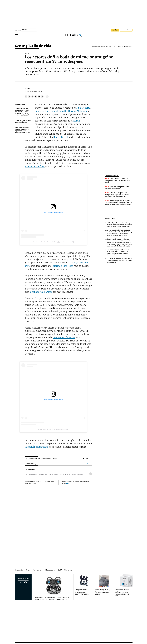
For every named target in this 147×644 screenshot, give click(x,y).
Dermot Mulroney (78, 111)
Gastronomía (107, 47)
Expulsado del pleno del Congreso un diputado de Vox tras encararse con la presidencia (117, 195)
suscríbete (115, 30)
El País (28, 89)
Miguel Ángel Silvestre (36, 447)
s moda (119, 47)
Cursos (28, 570)
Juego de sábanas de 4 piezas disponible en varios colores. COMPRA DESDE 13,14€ (103, 592)
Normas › (89, 464)
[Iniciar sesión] (126, 30)
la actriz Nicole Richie (64, 337)
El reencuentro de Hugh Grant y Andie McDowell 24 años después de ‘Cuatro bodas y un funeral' (22, 112)
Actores (27, 54)
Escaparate (19, 570)
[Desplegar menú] (16, 35)
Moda (100, 47)
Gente (74, 474)
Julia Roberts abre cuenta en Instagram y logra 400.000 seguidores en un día (23, 130)
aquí (67, 484)
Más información (30, 483)
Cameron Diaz (42, 111)
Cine (26, 474)
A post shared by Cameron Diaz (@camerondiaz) (53, 429)
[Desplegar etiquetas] (91, 474)
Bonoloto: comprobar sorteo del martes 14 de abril (118, 188)
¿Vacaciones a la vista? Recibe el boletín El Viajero (43, 459)
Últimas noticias (127, 47)
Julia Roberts (83, 108)
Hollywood (80, 474)
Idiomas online (50, 570)
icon (114, 47)
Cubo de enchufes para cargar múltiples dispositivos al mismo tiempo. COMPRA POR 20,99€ (122, 592)
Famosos (94, 47)
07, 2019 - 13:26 (35, 91)
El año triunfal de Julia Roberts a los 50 (23, 121)
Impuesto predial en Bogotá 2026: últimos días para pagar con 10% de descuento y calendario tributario (119, 203)
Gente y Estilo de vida (33, 46)
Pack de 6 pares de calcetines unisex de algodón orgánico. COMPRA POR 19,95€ (82, 592)
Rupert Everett (58, 111)
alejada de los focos (63, 266)
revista (76, 121)
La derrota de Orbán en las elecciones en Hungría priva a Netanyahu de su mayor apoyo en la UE (120, 260)
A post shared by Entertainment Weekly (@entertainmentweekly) (53, 242)
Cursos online (38, 570)
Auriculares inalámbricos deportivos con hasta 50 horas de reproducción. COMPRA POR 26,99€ (52, 598)
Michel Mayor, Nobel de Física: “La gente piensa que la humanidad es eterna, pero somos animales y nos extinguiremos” (120, 225)
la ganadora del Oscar (41, 292)
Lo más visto (110, 218)
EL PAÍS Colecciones (65, 570)
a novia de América (35, 166)
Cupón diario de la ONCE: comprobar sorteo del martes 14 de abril (118, 181)
